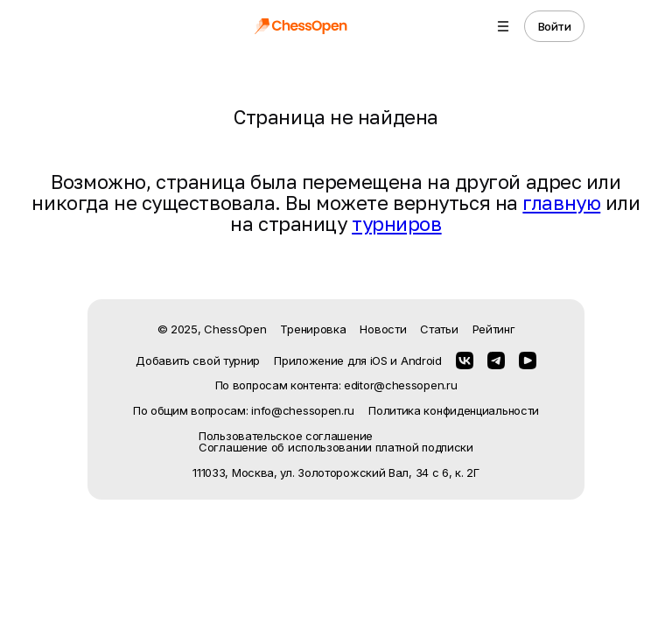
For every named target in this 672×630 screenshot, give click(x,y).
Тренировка (313, 329)
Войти (555, 26)
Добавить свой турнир (198, 360)
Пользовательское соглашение (286, 436)
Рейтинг (494, 329)
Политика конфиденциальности (454, 411)
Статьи (439, 329)
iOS (379, 360)
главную (561, 203)
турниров (396, 224)
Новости (383, 329)
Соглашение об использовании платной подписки (336, 448)
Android (421, 360)
